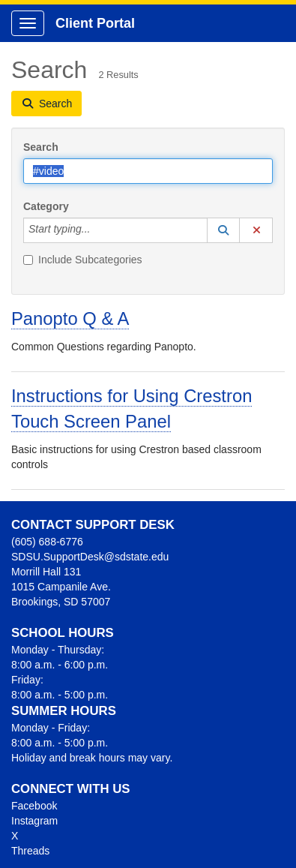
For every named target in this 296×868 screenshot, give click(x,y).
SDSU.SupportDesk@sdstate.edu (90, 557)
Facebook (34, 806)
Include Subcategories (83, 260)
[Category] (98, 230)
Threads (30, 851)
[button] (223, 230)
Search (41, 147)
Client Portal (95, 23)
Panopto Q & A (70, 318)
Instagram (34, 821)
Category (46, 206)
